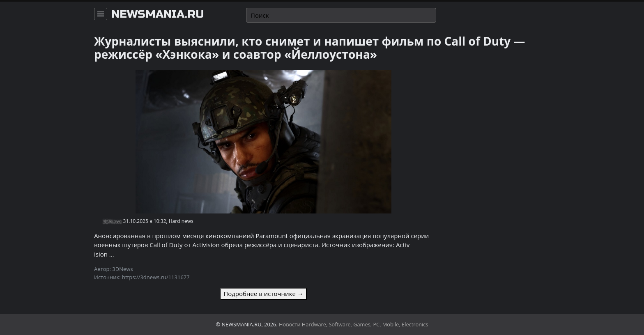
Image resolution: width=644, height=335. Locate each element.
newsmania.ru (158, 14)
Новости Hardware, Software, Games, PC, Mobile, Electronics (354, 324)
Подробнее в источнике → (263, 294)
